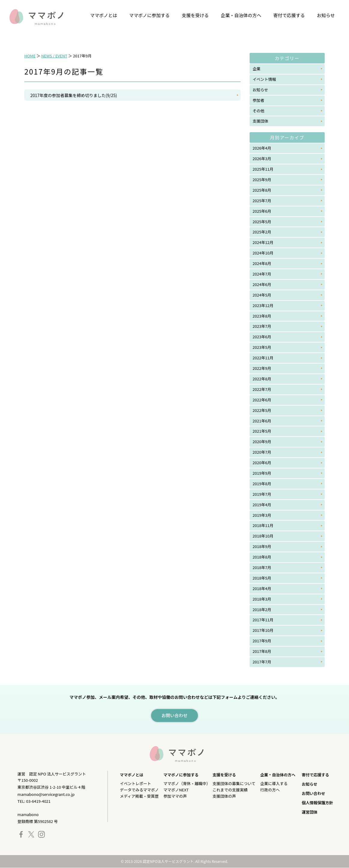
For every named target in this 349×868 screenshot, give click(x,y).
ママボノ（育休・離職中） (187, 784)
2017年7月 (262, 662)
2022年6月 (262, 400)
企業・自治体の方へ (241, 15)
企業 (256, 69)
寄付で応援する (289, 15)
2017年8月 (262, 651)
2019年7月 (262, 494)
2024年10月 (263, 253)
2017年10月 (263, 630)
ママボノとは (104, 15)
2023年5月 (262, 347)
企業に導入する (274, 784)
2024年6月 (262, 284)
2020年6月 (262, 463)
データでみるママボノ (139, 790)
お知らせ (326, 15)
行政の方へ (270, 790)
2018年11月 (263, 525)
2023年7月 (262, 326)
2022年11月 (263, 358)
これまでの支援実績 (230, 790)
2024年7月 (262, 274)
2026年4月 (262, 148)
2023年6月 (262, 337)
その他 (258, 111)
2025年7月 (262, 201)
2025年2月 (262, 232)
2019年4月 (262, 505)
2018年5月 (262, 578)
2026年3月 (262, 158)
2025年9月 (262, 180)
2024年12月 (263, 242)
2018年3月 (262, 599)
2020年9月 (262, 442)
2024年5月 (262, 295)
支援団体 (260, 121)
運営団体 (310, 812)
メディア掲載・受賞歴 (139, 796)
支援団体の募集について (234, 784)
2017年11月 (263, 620)
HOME (30, 56)
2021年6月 (262, 421)
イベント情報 (264, 79)
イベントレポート (135, 784)
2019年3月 (262, 515)
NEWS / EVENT (54, 56)
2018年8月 (262, 557)
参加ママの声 (175, 796)
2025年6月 (262, 211)
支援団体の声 (224, 796)
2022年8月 (262, 379)
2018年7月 (262, 567)
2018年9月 (262, 546)
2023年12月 (263, 305)
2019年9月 (262, 473)
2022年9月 (262, 368)
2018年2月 (262, 609)
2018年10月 (263, 536)
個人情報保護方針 (317, 803)
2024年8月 (262, 263)
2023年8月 (262, 316)
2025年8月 (262, 190)
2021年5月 (262, 431)
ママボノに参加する (149, 15)
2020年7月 (262, 452)
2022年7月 (262, 389)
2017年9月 (262, 641)
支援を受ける (195, 15)
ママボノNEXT (176, 790)
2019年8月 (262, 484)
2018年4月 (262, 588)
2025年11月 (263, 169)
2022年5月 (262, 410)
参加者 (258, 100)
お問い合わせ (314, 794)
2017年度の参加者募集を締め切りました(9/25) (74, 95)
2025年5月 (262, 222)
